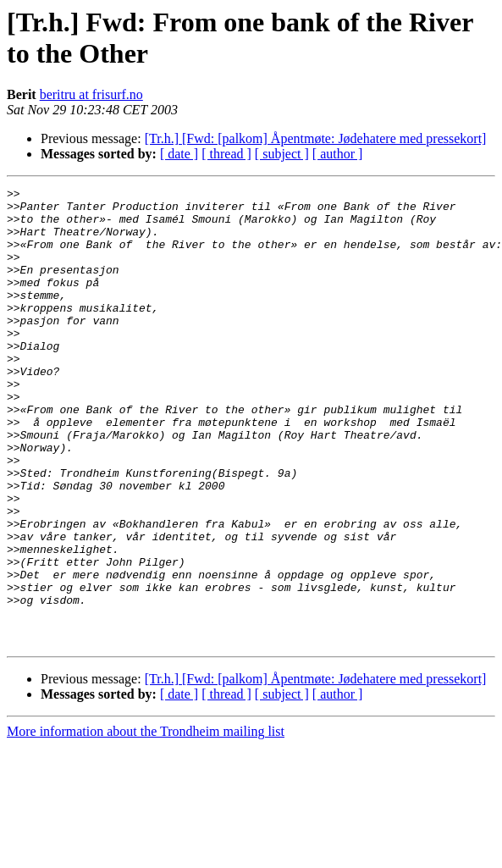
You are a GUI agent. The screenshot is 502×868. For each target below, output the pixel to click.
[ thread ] (226, 154)
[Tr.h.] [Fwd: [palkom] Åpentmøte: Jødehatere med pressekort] (316, 138)
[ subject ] (282, 154)
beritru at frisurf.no (91, 94)
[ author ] (338, 154)
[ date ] (179, 154)
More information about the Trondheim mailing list (146, 823)
